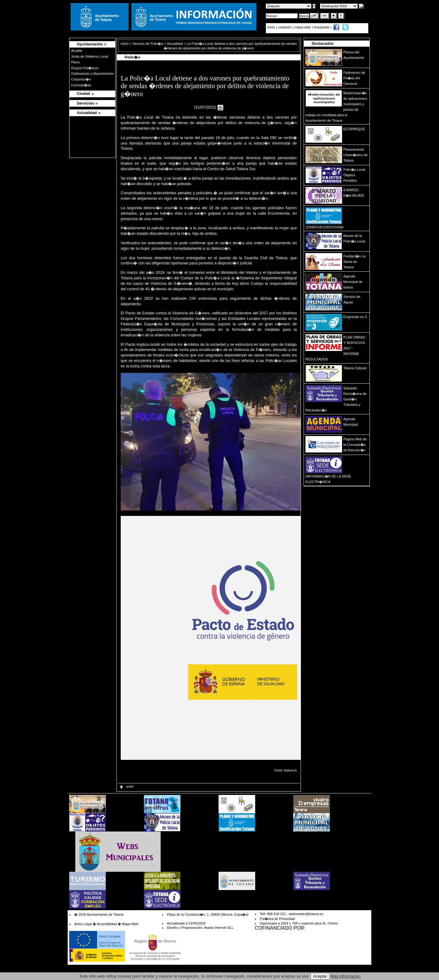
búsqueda (322, 27)
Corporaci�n (81, 79)
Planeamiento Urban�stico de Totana (355, 155)
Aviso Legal (83, 924)
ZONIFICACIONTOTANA (325, 227)
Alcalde (77, 51)
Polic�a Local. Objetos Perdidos (355, 175)
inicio (272, 27)
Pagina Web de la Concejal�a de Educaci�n (355, 445)
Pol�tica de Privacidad (277, 919)
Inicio (125, 44)
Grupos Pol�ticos (85, 68)
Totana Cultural (355, 368)
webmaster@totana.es (306, 914)
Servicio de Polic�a (148, 44)
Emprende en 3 (355, 317)
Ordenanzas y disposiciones (92, 73)
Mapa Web (130, 924)
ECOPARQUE (354, 129)
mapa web (303, 27)
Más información (346, 976)
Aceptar (320, 976)
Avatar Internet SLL (219, 928)
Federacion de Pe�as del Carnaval (354, 78)
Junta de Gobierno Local (90, 56)
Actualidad (175, 44)
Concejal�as (81, 85)
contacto (285, 27)
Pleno (75, 62)
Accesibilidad (107, 924)
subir (126, 786)
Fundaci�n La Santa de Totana (354, 262)
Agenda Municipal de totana (353, 282)
